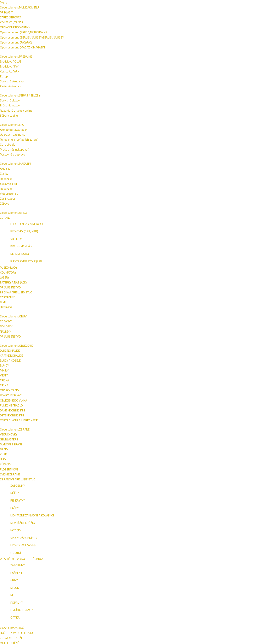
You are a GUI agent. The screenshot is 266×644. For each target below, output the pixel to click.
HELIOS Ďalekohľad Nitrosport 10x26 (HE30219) (91, 300)
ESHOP (210, 564)
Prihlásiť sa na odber (230, 537)
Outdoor (38, 38)
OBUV (48, 28)
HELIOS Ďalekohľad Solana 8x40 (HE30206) (93, 214)
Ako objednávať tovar (125, 564)
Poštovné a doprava (124, 569)
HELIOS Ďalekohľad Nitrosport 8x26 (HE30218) (228, 216)
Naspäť (86, 54)
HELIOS (29, 96)
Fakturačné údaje (25, 579)
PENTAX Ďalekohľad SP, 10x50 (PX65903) (140, 134)
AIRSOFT (32, 28)
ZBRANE (84, 28)
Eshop (19, 574)
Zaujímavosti (168, 574)
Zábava (165, 579)
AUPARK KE (213, 570)
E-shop (29, 114)
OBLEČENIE (65, 28)
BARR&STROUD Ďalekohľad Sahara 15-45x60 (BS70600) (230, 300)
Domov (20, 38)
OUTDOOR (162, 28)
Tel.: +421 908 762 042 (223, 613)
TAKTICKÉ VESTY (138, 28)
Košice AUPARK (24, 569)
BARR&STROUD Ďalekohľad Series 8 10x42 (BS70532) (229, 385)
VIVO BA (222, 564)
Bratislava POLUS (25, 564)
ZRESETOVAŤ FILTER (42, 151)
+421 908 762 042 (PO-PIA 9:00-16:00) (105, 4)
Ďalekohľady (60, 38)
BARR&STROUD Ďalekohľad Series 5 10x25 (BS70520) (92, 469)
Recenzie (166, 564)
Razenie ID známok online (80, 564)
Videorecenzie (170, 569)
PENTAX (29, 103)
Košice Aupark (33, 135)
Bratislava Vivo (34, 121)
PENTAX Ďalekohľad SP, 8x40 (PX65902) (94, 134)
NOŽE (100, 28)
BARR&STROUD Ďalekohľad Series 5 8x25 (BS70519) (137, 385)
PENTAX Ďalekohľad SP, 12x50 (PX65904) (185, 134)
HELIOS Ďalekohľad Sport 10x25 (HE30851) (93, 383)
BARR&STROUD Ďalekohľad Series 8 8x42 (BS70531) (183, 385)
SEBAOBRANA (185, 28)
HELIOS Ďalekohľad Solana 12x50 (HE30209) (140, 467)
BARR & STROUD (35, 89)
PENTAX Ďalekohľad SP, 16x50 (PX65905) (231, 134)
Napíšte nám (22, 4)
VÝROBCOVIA (231, 28)
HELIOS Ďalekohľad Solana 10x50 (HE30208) (185, 214)
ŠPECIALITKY (208, 28)
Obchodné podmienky (47, 4)
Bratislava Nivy (34, 128)
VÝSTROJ (115, 28)
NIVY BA (234, 564)
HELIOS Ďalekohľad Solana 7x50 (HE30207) (139, 214)
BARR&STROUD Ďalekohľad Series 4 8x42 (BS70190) (183, 300)
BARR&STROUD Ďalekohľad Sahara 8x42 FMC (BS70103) (140, 300)
